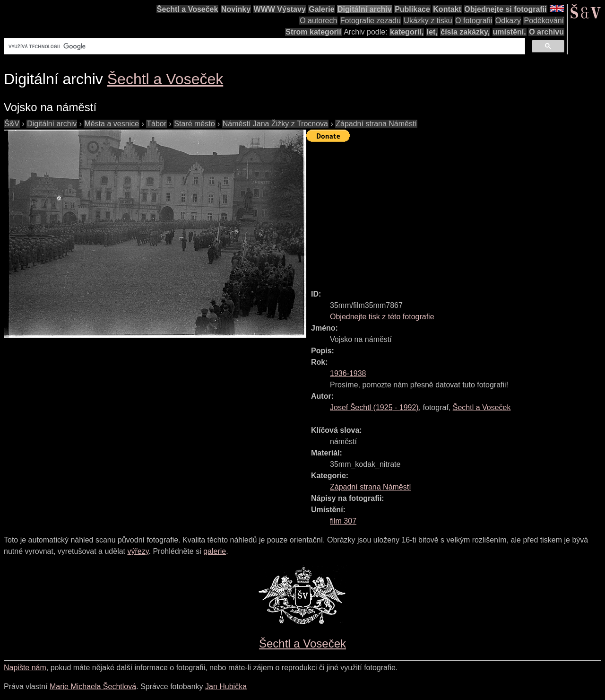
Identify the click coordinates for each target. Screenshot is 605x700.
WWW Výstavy (280, 9)
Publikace (412, 9)
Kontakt (447, 9)
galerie (215, 551)
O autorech (318, 21)
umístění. (510, 32)
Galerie (321, 9)
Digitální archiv (365, 9)
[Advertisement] (456, 211)
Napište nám (25, 668)
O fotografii (474, 21)
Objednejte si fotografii (505, 9)
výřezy (138, 551)
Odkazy (508, 21)
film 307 (343, 521)
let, (432, 32)
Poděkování (544, 21)
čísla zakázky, (465, 32)
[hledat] (264, 46)
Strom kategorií (313, 32)
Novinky (236, 9)
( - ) (374, 407)
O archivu (546, 32)
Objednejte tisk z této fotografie (382, 317)
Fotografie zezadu (371, 21)
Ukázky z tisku (428, 21)
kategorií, (407, 32)
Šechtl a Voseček (188, 9)
